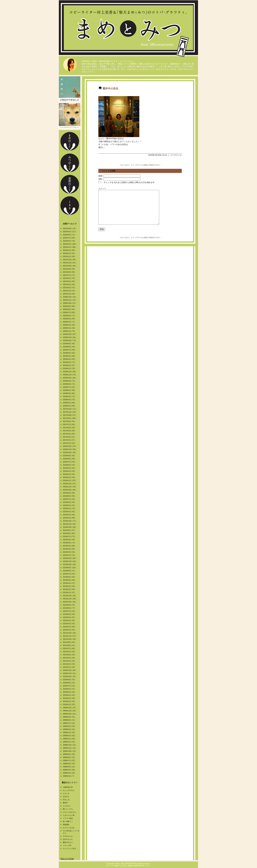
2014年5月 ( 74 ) (69, 543)
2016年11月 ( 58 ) (70, 449)
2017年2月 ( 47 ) (69, 440)
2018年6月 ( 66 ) (69, 390)
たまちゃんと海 (69, 815)
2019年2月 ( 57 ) (69, 365)
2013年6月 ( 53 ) (69, 577)
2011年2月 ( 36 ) (69, 664)
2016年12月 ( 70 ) (70, 446)
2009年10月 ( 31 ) (70, 714)
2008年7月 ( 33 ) (69, 761)
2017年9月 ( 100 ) (70, 418)
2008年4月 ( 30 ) (69, 770)
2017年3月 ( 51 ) (69, 437)
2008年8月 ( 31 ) (69, 757)
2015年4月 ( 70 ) (69, 509)
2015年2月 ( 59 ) (69, 515)
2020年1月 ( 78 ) (69, 331)
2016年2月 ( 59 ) (69, 477)
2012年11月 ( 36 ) (70, 599)
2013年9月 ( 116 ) (70, 568)
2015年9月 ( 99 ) (69, 493)
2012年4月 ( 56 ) (69, 621)
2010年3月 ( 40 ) (69, 698)
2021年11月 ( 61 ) (70, 263)
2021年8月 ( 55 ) (69, 272)
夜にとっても (68, 809)
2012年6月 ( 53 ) (69, 614)
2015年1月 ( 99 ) (69, 518)
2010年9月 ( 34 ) (69, 680)
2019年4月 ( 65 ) (69, 359)
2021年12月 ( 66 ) (70, 260)
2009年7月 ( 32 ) (69, 723)
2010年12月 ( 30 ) (70, 670)
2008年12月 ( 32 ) (70, 745)
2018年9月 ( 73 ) (69, 381)
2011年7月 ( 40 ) (69, 649)
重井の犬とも (68, 842)
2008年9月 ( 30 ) (69, 754)
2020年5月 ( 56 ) (69, 319)
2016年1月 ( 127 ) (70, 481)
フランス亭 (67, 845)
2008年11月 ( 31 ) (70, 748)
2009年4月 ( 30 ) (69, 733)
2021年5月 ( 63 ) (69, 281)
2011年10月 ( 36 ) (70, 639)
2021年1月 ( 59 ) (69, 294)
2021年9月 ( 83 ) (69, 269)
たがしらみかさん (69, 812)
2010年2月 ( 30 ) (69, 701)
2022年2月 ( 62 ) (69, 253)
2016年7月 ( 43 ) (69, 462)
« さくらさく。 (125, 165)
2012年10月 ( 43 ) (70, 602)
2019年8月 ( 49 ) (69, 347)
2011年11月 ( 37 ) (70, 636)
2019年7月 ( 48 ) (69, 350)
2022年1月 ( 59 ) (69, 257)
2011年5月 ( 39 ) (69, 655)
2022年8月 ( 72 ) (69, 235)
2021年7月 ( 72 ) (69, 275)
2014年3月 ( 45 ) (69, 549)
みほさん (66, 797)
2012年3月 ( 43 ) (69, 624)
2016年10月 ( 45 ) (70, 453)
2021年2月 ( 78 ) (69, 291)
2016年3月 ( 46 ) (69, 474)
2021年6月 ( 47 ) (69, 278)
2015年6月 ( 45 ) (69, 502)
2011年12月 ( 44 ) (70, 633)
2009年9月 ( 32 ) (69, 717)
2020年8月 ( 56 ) (69, 309)
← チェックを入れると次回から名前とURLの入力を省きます (127, 182)
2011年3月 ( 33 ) (69, 661)
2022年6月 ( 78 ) (69, 241)
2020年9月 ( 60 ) (69, 306)
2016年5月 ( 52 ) (69, 468)
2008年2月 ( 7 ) (69, 776)
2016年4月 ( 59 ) (69, 471)
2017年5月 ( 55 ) (69, 431)
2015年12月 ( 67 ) (70, 484)
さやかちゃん (68, 836)
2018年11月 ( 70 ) (70, 375)
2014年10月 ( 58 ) (70, 527)
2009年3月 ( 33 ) (69, 736)
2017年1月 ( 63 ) (69, 443)
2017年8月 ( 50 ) (69, 421)
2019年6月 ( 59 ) (69, 353)
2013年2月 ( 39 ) (69, 589)
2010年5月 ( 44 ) (69, 692)
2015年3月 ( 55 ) (69, 512)
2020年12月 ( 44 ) (70, 297)
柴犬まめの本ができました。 (70, 116)
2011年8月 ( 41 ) (69, 645)
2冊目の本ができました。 (70, 89)
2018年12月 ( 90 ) (70, 372)
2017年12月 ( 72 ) (70, 409)
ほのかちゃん (68, 839)
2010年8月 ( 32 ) (69, 683)
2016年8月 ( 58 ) (69, 459)
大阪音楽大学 (68, 787)
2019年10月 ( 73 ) (70, 341)
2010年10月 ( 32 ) (70, 677)
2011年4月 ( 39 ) (69, 658)
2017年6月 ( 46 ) (69, 428)
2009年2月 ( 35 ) (69, 739)
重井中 (65, 803)
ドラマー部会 (68, 818)
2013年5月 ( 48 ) (69, 580)
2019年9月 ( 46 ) (69, 344)
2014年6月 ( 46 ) (69, 540)
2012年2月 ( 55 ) (69, 627)
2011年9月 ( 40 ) (69, 642)
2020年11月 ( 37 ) (70, 300)
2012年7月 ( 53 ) (69, 611)
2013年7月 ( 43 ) (69, 574)
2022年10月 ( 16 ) (70, 229)
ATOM (71, 859)
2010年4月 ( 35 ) (69, 695)
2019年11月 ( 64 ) (70, 337)
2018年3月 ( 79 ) (69, 400)
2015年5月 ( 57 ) (69, 505)
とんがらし (67, 806)
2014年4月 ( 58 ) (69, 546)
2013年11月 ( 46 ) (70, 561)
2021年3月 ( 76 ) (69, 288)
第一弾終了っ (68, 821)
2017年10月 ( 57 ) (70, 415)
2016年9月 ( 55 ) (69, 456)
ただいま (66, 793)
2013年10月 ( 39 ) (70, 565)
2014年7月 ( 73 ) (69, 537)
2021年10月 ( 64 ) (70, 266)
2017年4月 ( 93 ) (69, 434)
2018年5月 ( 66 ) (69, 393)
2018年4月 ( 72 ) (69, 397)
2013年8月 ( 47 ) (69, 571)
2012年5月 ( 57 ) (69, 617)
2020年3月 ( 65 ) (69, 325)
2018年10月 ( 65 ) (70, 378)
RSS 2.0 (64, 859)
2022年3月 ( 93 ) (69, 250)
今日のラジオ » (155, 165)
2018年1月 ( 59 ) (69, 406)
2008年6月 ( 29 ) (69, 764)
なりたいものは (69, 828)
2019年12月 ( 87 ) (70, 334)
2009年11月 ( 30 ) (70, 711)
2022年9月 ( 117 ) (70, 232)
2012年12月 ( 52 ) (70, 596)
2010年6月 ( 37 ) (69, 689)
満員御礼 (66, 825)
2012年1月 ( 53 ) (69, 630)
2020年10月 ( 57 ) (70, 303)
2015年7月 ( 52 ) (69, 499)
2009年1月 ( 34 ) (69, 742)
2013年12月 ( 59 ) (70, 558)
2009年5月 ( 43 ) (69, 729)
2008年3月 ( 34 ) (69, 773)
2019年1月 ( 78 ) (69, 369)
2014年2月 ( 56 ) (69, 552)
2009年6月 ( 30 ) (69, 726)
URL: (101, 179)
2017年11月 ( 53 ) (70, 412)
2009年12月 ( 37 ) (70, 708)
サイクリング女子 (69, 849)
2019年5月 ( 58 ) (69, 356)
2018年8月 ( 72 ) (69, 384)
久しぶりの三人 (69, 790)
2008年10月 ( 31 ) (70, 751)
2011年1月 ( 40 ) (69, 667)
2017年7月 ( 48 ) (69, 425)
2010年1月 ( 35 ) (69, 705)
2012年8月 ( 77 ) (69, 608)
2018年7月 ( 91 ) (69, 387)
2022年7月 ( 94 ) (69, 238)
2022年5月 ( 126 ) (70, 244)
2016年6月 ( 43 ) (69, 465)
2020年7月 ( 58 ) (69, 313)
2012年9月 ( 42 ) (69, 605)
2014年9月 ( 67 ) (69, 530)
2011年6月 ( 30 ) (69, 652)
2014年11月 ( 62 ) (70, 524)
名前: (101, 176)
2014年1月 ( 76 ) (69, 555)
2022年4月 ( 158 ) (70, 247)
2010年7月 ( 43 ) (69, 686)
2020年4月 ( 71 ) (69, 322)
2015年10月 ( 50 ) (70, 490)
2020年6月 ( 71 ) (69, 316)
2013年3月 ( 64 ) (69, 586)
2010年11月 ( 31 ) (70, 673)
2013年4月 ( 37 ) (69, 583)
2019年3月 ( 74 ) (69, 362)
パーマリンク (176, 155)
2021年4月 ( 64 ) (69, 285)
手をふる (66, 800)
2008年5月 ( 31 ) (69, 767)
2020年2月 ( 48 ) (69, 328)
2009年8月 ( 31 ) (69, 720)
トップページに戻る (140, 165)
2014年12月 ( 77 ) (70, 521)
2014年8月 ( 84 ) (69, 533)
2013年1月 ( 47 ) (69, 593)
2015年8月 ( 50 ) (69, 496)
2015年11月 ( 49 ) (70, 487)
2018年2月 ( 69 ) (69, 403)
